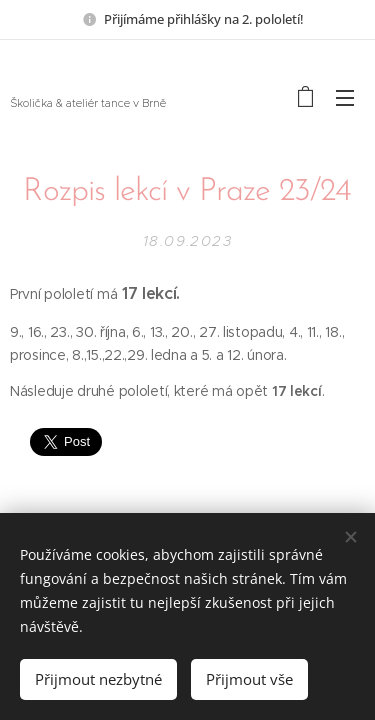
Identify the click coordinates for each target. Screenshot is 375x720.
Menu (345, 98)
